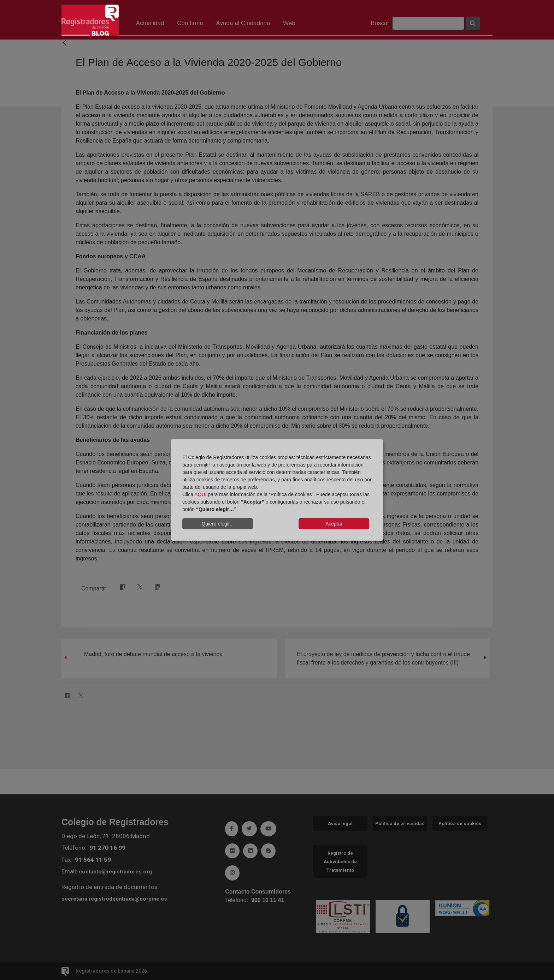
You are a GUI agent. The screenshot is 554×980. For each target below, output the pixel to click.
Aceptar (334, 524)
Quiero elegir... (217, 524)
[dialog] (277, 490)
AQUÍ (200, 494)
